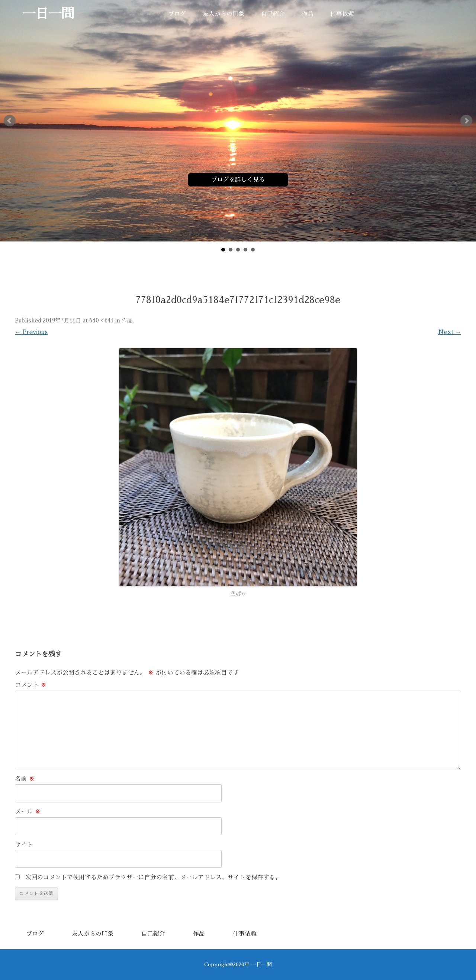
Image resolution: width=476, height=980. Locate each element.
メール (28, 812)
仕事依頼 (342, 14)
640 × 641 (102, 321)
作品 (308, 14)
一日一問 (48, 14)
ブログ (177, 14)
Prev (10, 121)
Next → (450, 332)
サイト (24, 845)
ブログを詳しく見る (238, 180)
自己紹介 (273, 14)
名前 (25, 779)
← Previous (31, 332)
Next (466, 121)
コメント (31, 685)
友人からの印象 (223, 14)
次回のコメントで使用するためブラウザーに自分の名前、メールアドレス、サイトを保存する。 (153, 877)
